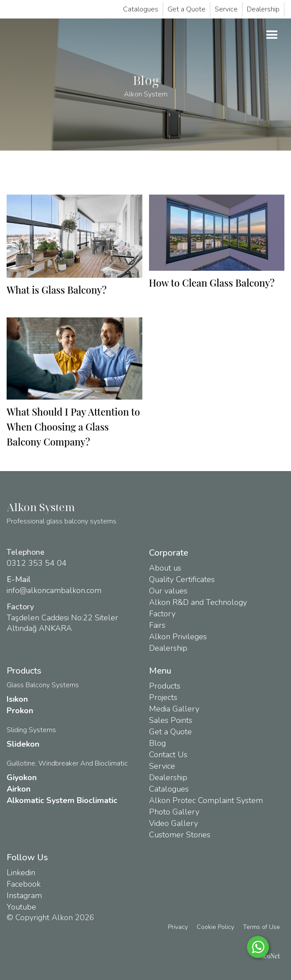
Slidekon (23, 744)
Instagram (24, 895)
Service (226, 9)
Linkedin (21, 873)
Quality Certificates (182, 579)
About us (165, 568)
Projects (163, 697)
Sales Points (171, 720)
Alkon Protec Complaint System (206, 800)
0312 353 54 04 (37, 563)
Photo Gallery (174, 812)
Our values (168, 591)
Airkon (19, 789)
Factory (162, 614)
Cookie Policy (215, 927)
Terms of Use (261, 927)
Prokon (20, 711)
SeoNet (270, 956)
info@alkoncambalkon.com (54, 590)
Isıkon (17, 699)
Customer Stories (180, 835)
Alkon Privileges (178, 637)
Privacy (178, 927)
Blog (157, 743)
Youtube (21, 907)
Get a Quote (187, 9)
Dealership (263, 9)
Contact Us (168, 755)
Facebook (24, 884)
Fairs (157, 625)
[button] (272, 35)
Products (165, 686)
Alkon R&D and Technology (198, 602)
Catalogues (141, 9)
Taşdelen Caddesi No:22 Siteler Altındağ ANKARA (62, 623)
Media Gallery (174, 709)
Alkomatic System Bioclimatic (62, 800)
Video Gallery (173, 823)
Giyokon (22, 777)
